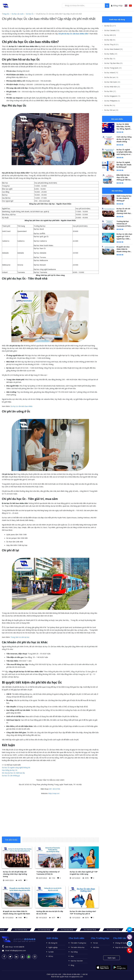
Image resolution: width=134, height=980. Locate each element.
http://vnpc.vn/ (54, 793)
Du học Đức (110, 91)
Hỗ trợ (51, 956)
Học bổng (74, 952)
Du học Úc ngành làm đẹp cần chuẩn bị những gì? (124, 165)
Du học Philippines (112, 101)
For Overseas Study (16, 930)
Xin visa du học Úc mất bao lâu (13, 773)
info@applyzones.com (18, 950)
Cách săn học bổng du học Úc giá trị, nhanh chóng (124, 139)
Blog (72, 965)
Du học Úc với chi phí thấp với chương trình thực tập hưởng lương (15, 874)
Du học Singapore (112, 96)
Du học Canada (112, 30)
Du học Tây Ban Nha (113, 63)
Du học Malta (111, 54)
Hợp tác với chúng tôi (123, 947)
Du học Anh (110, 35)
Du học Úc (30, 14)
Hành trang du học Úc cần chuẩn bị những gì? (124, 198)
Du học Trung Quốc (113, 68)
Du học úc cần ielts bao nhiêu (21, 406)
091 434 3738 (55, 789)
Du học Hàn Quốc (112, 82)
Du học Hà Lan (111, 110)
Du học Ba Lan (111, 77)
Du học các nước (18, 14)
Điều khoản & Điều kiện (72, 974)
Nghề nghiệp (53, 947)
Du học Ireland (111, 73)
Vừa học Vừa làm (77, 961)
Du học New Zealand (113, 49)
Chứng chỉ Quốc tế (122, 943)
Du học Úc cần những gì (11, 775)
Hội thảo (96, 947)
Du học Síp (110, 59)
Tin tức (95, 943)
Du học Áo (110, 105)
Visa (72, 956)
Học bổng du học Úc (10, 770)
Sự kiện (51, 952)
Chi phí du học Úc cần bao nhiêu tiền (73, 34)
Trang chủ (6, 14)
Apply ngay (112, 958)
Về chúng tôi (53, 943)
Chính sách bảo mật (54, 974)
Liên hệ (85, 974)
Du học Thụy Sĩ (111, 44)
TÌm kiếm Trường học (78, 943)
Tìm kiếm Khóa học (78, 947)
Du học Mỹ (110, 40)
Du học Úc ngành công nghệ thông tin (16, 767)
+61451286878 (19, 947)
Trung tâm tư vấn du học (20, 637)
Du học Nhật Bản (112, 87)
